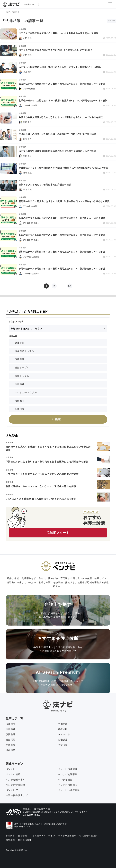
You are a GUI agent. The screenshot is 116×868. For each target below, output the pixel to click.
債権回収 (20, 401)
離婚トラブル (22, 368)
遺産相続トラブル (24, 351)
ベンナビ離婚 (65, 780)
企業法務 (20, 409)
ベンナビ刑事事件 (15, 780)
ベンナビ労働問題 (15, 785)
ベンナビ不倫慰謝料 (69, 790)
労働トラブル (22, 376)
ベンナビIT (12, 790)
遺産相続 (11, 750)
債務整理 (20, 359)
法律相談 (11, 724)
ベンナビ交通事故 (68, 774)
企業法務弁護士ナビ (17, 795)
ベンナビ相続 (13, 774)
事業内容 (10, 836)
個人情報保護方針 (88, 836)
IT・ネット (64, 734)
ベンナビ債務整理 (68, 769)
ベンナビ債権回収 (68, 785)
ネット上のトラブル (26, 392)
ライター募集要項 (67, 836)
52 (70, 286)
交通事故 (20, 343)
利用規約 (10, 840)
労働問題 (63, 724)
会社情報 (23, 836)
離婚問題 (11, 740)
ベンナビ (11, 769)
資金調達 (63, 740)
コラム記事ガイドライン (43, 836)
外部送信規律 (25, 840)
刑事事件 (20, 384)
